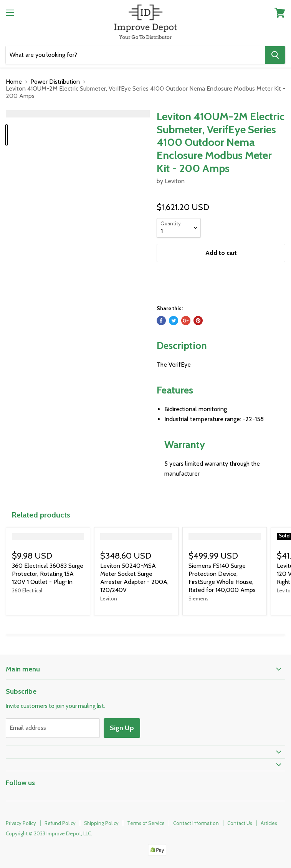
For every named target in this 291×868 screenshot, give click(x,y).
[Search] (135, 55)
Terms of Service (146, 823)
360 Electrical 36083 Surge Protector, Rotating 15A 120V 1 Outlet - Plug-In (48, 574)
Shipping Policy (101, 823)
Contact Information (196, 823)
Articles (269, 823)
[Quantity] (179, 228)
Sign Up (122, 728)
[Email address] (53, 728)
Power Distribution (55, 82)
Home (14, 82)
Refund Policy (60, 823)
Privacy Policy (21, 823)
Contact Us (240, 823)
